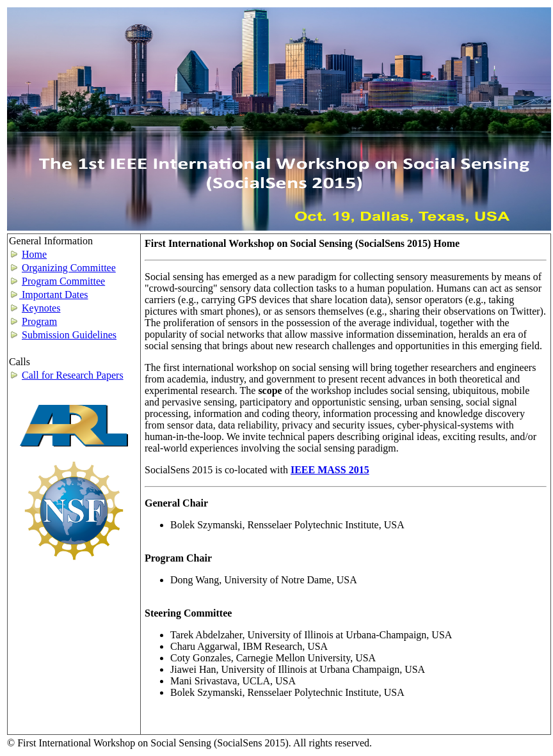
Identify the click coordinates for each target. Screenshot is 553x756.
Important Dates (49, 295)
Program (39, 321)
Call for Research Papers (73, 375)
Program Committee (63, 281)
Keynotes (41, 308)
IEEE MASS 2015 (330, 470)
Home (34, 254)
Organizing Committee (69, 268)
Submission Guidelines (69, 335)
